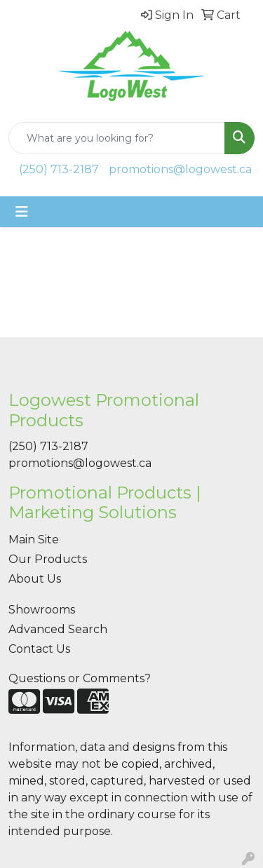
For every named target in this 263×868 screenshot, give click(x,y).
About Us (35, 579)
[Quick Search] (117, 138)
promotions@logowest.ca (180, 169)
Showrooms (42, 610)
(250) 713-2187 (59, 169)
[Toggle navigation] (22, 212)
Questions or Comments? (80, 678)
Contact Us (39, 649)
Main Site (34, 540)
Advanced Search (58, 629)
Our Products (48, 559)
